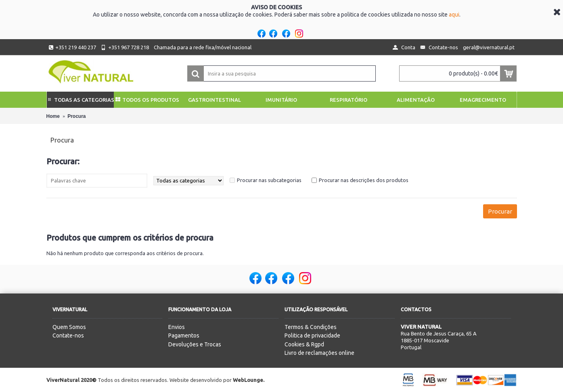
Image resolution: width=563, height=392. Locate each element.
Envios (177, 327)
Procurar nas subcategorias (269, 180)
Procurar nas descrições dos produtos (364, 180)
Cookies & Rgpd (304, 344)
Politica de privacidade (312, 335)
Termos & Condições (311, 327)
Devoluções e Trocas (195, 344)
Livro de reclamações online (319, 353)
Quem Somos (69, 327)
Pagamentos (184, 335)
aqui (454, 15)
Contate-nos (68, 335)
